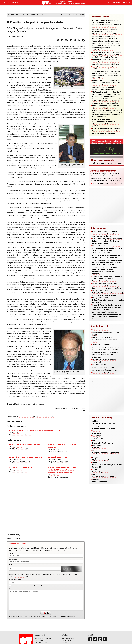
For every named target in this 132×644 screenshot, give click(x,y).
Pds (34, 417)
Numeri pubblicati (68, 638)
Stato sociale (49, 417)
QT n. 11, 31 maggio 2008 (20, 472)
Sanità (39, 417)
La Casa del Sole (99, 365)
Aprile (101, 471)
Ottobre (103, 442)
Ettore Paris (16, 433)
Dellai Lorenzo (25, 417)
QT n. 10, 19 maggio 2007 (60, 462)
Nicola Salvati (55, 449)
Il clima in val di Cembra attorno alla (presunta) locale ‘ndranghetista (107, 36)
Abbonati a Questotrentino (103, 171)
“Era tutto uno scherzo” (102, 344)
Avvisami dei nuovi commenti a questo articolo (29, 586)
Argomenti (65, 642)
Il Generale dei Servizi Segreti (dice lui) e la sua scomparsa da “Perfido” (107, 348)
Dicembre (97, 432)
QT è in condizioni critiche (102, 160)
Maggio (107, 465)
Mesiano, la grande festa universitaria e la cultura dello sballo (105, 340)
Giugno (101, 459)
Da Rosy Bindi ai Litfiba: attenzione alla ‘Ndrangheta (107, 131)
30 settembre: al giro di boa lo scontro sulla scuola (67, 410)
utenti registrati (50, 548)
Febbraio (103, 422)
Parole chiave (66, 640)
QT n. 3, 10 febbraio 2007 (21, 462)
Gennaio (104, 427)
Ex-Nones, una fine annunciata (105, 370)
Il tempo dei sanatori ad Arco (104, 367)
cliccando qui (21, 577)
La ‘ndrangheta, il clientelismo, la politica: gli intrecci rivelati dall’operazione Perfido (107, 55)
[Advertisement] (46, 506)
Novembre (98, 437)
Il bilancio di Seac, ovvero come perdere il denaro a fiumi (105, 353)
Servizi (40, 15)
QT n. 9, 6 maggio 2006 (59, 451)
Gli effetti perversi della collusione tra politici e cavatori (106, 123)
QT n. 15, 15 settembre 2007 (23, 15)
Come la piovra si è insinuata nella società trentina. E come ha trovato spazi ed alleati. (106, 62)
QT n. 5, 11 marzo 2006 (20, 449)
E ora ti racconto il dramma (104, 373)
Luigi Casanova (17, 36)
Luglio (106, 453)
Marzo (105, 476)
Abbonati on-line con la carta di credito (107, 183)
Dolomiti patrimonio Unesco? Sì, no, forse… (26, 404)
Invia (46, 613)
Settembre (100, 447)
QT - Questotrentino (100, 330)
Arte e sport (97, 357)
